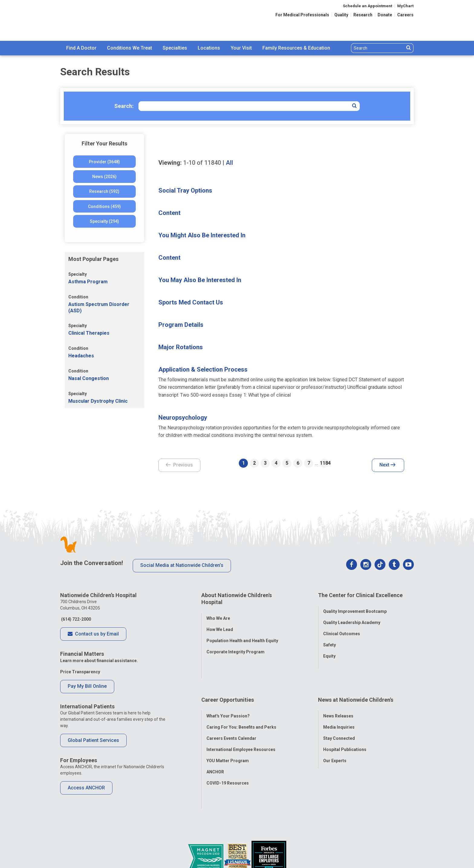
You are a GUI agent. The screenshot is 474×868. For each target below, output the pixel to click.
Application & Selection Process (203, 369)
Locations (209, 48)
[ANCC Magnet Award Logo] (206, 836)
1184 (324, 463)
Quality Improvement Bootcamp (355, 606)
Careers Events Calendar (231, 711)
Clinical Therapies (89, 333)
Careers (405, 15)
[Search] (378, 48)
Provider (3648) (104, 162)
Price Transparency (80, 672)
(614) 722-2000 (76, 619)
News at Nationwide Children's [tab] (356, 677)
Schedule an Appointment (367, 6)
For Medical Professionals (302, 15)
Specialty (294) (104, 221)
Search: (124, 106)
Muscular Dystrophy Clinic (98, 401)
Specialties (175, 48)
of (202, 163)
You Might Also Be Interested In (202, 235)
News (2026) (104, 177)
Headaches (81, 356)
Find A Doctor (81, 48)
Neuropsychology (183, 418)
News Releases (338, 689)
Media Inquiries (339, 700)
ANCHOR (215, 745)
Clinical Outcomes (342, 629)
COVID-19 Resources (228, 756)
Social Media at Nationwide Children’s (182, 565)
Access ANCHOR (86, 788)
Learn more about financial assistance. (99, 661)
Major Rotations (181, 347)
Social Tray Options (185, 190)
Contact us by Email (93, 634)
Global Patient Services (93, 740)
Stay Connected (339, 711)
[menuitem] (81, 48)
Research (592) (104, 191)
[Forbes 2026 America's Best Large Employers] (269, 836)
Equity (329, 651)
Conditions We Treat (130, 48)
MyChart (405, 6)
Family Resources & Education (296, 48)
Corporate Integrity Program (235, 647)
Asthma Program (88, 282)
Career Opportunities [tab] (228, 677)
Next (387, 465)
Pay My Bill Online (87, 686)
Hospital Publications (345, 722)
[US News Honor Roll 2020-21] (238, 836)
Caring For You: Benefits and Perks (241, 700)
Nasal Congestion (89, 378)
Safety (330, 640)
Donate (385, 15)
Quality (341, 15)
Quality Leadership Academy (352, 618)
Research (363, 15)
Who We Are (218, 613)
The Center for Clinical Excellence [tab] (360, 595)
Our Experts (335, 733)
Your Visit (241, 48)
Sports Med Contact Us (191, 302)
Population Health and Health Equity (242, 636)
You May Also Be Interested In (200, 280)
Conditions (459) (104, 206)
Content (169, 213)
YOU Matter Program (228, 733)
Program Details (181, 325)
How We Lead (220, 625)
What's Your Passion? (228, 689)
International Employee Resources (241, 722)
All (229, 163)
